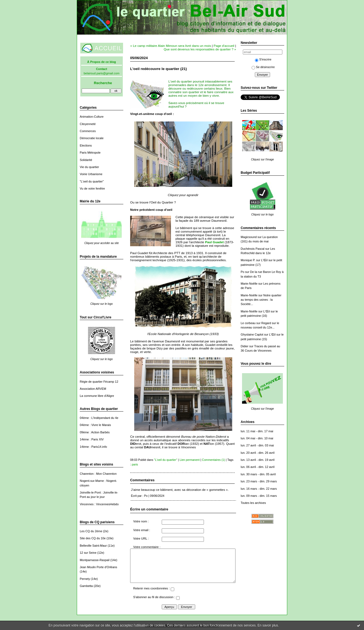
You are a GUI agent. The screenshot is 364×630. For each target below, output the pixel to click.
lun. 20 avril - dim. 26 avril (258, 453)
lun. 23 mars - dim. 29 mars (259, 481)
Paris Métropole (90, 153)
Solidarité (86, 160)
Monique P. (248, 260)
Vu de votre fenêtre (92, 188)
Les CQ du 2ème (91, 531)
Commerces (88, 131)
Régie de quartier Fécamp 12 (99, 382)
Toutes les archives (253, 503)
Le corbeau (248, 323)
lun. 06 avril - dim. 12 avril (258, 467)
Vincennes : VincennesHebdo (99, 504)
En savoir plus (268, 625)
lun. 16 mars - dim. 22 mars (259, 489)
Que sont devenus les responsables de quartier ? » (200, 49)
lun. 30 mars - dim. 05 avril (258, 474)
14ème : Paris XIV (92, 439)
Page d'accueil (224, 46)
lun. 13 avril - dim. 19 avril (258, 460)
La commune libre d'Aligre (97, 396)
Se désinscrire (263, 67)
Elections (86, 145)
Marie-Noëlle (249, 284)
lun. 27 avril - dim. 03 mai (257, 445)
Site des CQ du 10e (93, 538)
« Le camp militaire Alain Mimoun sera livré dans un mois (171, 46)
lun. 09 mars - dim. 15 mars (259, 496)
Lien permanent (190, 460)
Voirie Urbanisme (91, 174)
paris (135, 464)
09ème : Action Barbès (95, 432)
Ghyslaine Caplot (252, 334)
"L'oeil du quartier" (92, 181)
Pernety (85, 579)
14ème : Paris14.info (93, 447)
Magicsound (249, 237)
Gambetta (86, 586)
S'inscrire (263, 59)
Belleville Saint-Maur (93, 546)
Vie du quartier (89, 167)
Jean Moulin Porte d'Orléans (98, 567)
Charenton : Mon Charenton (98, 474)
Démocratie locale (92, 138)
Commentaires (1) (214, 460)
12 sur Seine (88, 553)
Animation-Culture (92, 117)
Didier (245, 346)
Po (242, 272)
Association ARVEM (93, 389)
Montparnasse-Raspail (95, 560)
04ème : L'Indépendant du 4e (99, 418)
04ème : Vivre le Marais (95, 425)
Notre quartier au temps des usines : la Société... (261, 300)
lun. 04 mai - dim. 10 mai (257, 438)
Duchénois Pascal (253, 249)
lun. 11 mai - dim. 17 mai (257, 431)
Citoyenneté (88, 124)
